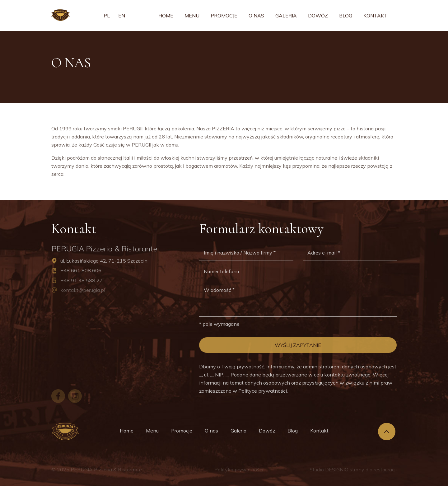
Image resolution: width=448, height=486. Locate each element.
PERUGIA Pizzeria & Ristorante (106, 470)
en (122, 16)
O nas (256, 16)
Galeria (286, 16)
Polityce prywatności (263, 391)
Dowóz (318, 16)
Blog (346, 16)
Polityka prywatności (239, 470)
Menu (192, 16)
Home (166, 16)
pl (107, 16)
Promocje (224, 16)
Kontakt (375, 16)
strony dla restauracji (373, 470)
